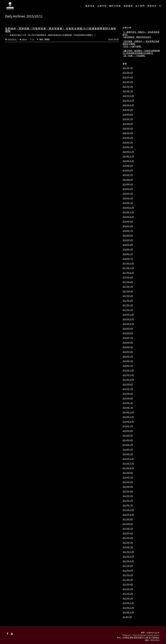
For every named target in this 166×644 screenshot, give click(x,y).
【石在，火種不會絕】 (132, 46)
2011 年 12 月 (128, 552)
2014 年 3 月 (128, 445)
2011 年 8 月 (128, 570)
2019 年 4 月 (128, 189)
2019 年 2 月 (128, 198)
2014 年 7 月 (128, 426)
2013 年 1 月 (128, 505)
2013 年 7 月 (128, 477)
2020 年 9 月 (128, 110)
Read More (114, 39)
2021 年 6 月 (128, 73)
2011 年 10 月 (128, 561)
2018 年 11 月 (128, 212)
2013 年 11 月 (128, 463)
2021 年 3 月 (128, 82)
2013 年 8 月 (128, 473)
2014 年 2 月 (128, 449)
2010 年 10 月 (128, 612)
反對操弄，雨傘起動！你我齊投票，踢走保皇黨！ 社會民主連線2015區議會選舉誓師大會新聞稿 (61, 30)
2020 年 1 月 (128, 147)
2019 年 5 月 (128, 184)
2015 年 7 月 (128, 389)
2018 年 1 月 (128, 259)
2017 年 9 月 (128, 277)
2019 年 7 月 (128, 175)
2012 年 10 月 (128, 515)
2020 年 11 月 (128, 101)
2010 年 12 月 (128, 603)
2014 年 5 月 (128, 436)
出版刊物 (102, 6)
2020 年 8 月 (128, 115)
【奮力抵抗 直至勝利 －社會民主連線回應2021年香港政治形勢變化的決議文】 (141, 52)
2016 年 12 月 (128, 315)
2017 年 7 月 (128, 287)
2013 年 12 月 (128, 459)
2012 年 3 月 (128, 538)
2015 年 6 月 (128, 394)
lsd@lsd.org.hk (153, 632)
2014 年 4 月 (128, 440)
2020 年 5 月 (128, 128)
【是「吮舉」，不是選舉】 (134, 56)
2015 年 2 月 (128, 403)
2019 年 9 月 (128, 166)
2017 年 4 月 (128, 301)
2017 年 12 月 (128, 263)
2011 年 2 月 (128, 594)
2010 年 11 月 (128, 608)
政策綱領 (128, 6)
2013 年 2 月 (128, 501)
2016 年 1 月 (128, 366)
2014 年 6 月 (128, 431)
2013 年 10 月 (128, 468)
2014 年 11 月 (128, 417)
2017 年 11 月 (128, 268)
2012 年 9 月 (128, 519)
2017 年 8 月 (128, 282)
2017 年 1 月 (128, 310)
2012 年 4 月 (128, 533)
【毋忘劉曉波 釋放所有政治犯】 (137, 37)
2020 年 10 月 (128, 105)
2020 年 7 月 (128, 119)
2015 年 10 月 (128, 380)
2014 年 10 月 (128, 422)
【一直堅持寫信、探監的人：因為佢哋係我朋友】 (141, 33)
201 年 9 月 (127, 617)
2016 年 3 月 (128, 356)
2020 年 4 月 (128, 133)
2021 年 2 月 (128, 87)
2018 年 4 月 (128, 245)
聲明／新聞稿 (44, 39)
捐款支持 (152, 6)
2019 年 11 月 (128, 156)
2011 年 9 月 (128, 566)
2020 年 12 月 (128, 96)
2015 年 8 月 (128, 384)
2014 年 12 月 (128, 412)
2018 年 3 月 (128, 249)
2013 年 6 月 (128, 482)
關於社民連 (115, 6)
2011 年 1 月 (128, 598)
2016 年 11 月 (128, 319)
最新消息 (90, 6)
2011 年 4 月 (128, 584)
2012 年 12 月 (128, 510)
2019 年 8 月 (128, 170)
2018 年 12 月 (128, 208)
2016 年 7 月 (128, 338)
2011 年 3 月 (128, 589)
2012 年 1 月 (128, 547)
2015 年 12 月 (128, 370)
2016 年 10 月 (128, 324)
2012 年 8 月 (128, 524)
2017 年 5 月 (128, 296)
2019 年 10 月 (128, 161)
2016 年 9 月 (128, 329)
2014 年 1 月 (128, 454)
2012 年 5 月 (128, 529)
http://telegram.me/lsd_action (146, 635)
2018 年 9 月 (128, 222)
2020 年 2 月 (128, 142)
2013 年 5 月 (128, 487)
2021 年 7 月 (128, 68)
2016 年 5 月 (128, 347)
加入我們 (140, 6)
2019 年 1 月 (128, 203)
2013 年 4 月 (128, 491)
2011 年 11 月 (128, 557)
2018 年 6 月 (128, 235)
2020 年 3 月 (128, 138)
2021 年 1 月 (128, 91)
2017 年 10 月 (128, 273)
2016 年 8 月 (128, 333)
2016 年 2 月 (128, 361)
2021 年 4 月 (128, 77)
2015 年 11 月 (128, 375)
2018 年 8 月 (128, 226)
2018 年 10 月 (128, 217)
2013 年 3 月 (128, 496)
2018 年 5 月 (128, 240)
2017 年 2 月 (128, 305)
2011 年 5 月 (128, 580)
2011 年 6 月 (128, 575)
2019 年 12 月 (128, 152)
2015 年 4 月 (128, 398)
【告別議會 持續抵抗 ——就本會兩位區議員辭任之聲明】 (141, 43)
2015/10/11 (11, 39)
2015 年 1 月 (128, 408)
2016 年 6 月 (128, 342)
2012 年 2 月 (128, 543)
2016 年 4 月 (128, 352)
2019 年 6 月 (128, 180)
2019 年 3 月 (128, 194)
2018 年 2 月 (128, 254)
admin (22, 39)
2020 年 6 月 (128, 124)
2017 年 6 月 (128, 291)
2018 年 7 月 (128, 231)
